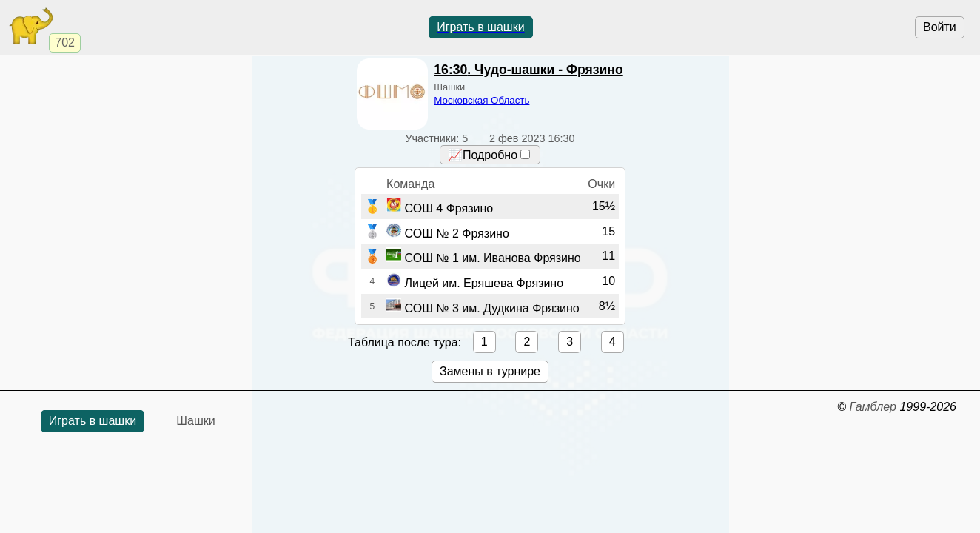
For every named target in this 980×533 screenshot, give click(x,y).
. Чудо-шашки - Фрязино (528, 70)
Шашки (195, 421)
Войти (940, 27)
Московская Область (481, 100)
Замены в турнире (490, 371)
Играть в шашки (480, 27)
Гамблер (873, 407)
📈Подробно (489, 155)
